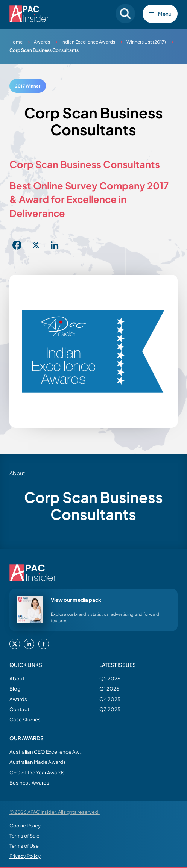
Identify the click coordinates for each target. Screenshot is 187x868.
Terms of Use (24, 846)
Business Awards (29, 782)
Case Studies (25, 719)
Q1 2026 (109, 688)
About (17, 678)
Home (16, 42)
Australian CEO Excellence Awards (47, 752)
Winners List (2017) (146, 42)
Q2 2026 (110, 678)
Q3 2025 (110, 709)
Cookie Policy (25, 826)
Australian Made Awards (38, 762)
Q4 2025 (110, 699)
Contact (19, 709)
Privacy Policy (25, 856)
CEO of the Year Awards (37, 772)
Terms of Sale (24, 836)
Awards (42, 42)
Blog (15, 688)
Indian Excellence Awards (88, 42)
